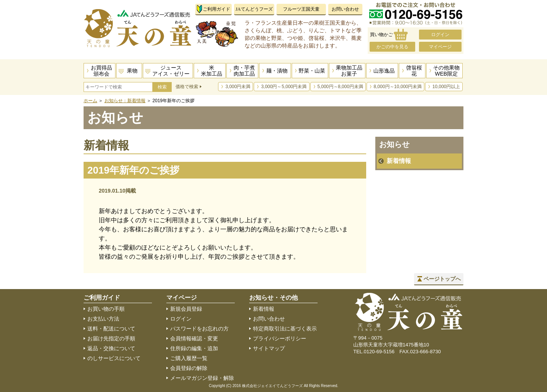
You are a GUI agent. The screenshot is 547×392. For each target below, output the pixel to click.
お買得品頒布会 (101, 71)
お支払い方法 (103, 319)
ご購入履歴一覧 (189, 358)
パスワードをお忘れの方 (199, 329)
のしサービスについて (114, 358)
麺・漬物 (277, 71)
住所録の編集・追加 (194, 348)
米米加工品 (212, 71)
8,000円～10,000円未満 (398, 87)
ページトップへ (442, 279)
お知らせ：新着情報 (125, 101)
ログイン (440, 35)
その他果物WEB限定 (446, 71)
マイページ (440, 47)
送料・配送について (111, 329)
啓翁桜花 (414, 71)
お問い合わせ (345, 9)
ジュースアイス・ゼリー (171, 71)
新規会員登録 (186, 309)
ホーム (90, 101)
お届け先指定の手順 (111, 338)
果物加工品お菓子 (349, 71)
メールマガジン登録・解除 (202, 378)
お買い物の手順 (106, 309)
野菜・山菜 (312, 71)
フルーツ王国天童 (301, 9)
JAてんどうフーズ (254, 9)
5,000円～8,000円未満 (340, 87)
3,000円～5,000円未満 (284, 87)
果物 (132, 71)
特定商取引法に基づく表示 (285, 329)
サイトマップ (269, 348)
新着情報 (399, 161)
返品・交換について (111, 348)
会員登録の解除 (189, 368)
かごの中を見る (392, 47)
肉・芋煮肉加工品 (244, 71)
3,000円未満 (238, 87)
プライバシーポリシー (280, 338)
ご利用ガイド (217, 9)
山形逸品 (384, 71)
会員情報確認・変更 (194, 338)
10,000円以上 (446, 87)
